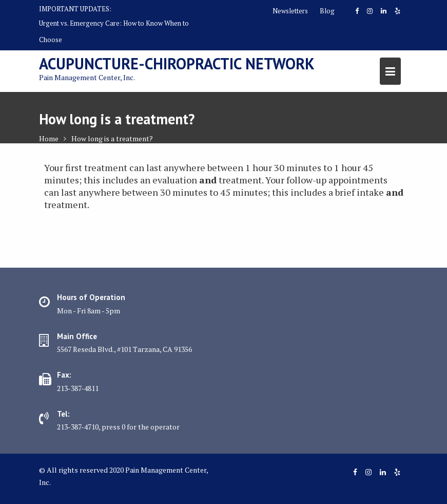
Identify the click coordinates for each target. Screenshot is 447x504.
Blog (327, 11)
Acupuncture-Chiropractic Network (177, 63)
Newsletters (290, 11)
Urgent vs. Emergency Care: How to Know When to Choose (114, 31)
